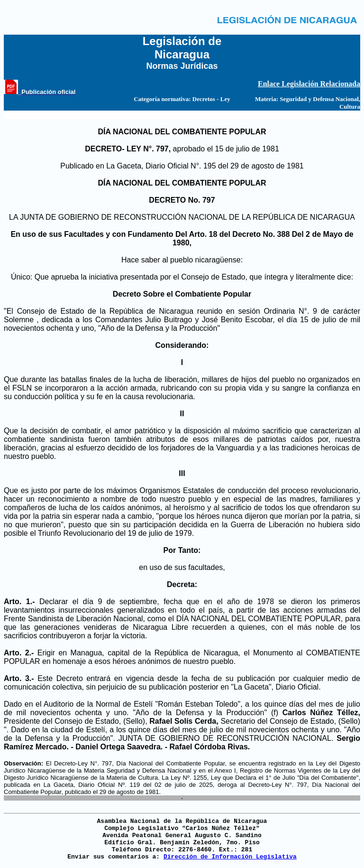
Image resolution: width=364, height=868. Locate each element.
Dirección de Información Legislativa (230, 857)
